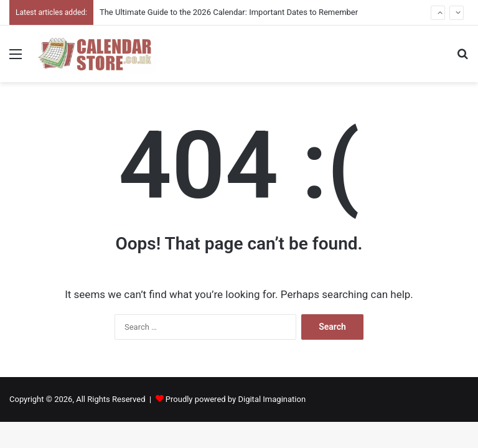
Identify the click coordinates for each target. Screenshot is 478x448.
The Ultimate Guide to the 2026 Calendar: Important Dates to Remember (229, 12)
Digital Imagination (272, 399)
